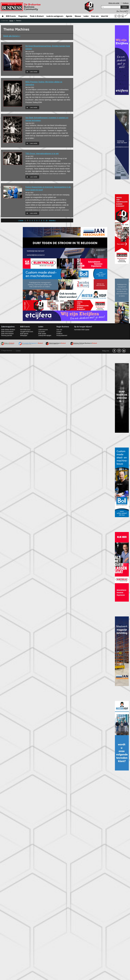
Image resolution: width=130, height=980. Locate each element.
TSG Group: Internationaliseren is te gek (42, 154)
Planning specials (7, 335)
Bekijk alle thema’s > (12, 36)
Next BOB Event (25, 330)
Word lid (105, 16)
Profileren (126, 3)
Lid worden (42, 332)
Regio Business (21, 7)
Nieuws (78, 16)
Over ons (95, 16)
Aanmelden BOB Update (82, 330)
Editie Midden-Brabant (8, 330)
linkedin (124, 351)
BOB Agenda (24, 334)
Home (3, 16)
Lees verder (34, 72)
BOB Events (11, 16)
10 (46, 220)
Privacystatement (62, 335)
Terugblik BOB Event (27, 332)
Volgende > (52, 220)
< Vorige (21, 220)
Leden (86, 16)
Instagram (119, 351)
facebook (114, 351)
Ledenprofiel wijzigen (45, 335)
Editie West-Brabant (7, 334)
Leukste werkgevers (55, 16)
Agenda (69, 16)
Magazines (23, 16)
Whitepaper (24, 335)
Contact (59, 332)
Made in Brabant (37, 16)
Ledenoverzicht (43, 330)
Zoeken (125, 7)
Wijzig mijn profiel (114, 3)
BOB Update (42, 334)
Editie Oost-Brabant (7, 332)
